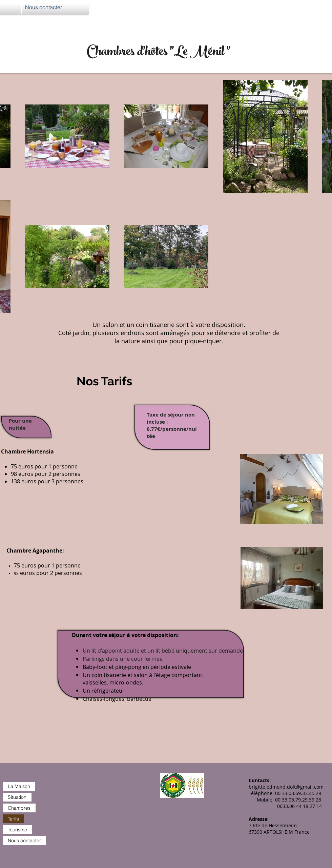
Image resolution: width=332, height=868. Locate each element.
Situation (17, 797)
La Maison (19, 786)
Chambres (19, 808)
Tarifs (13, 819)
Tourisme (17, 830)
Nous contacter (24, 841)
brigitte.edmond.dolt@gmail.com (286, 787)
